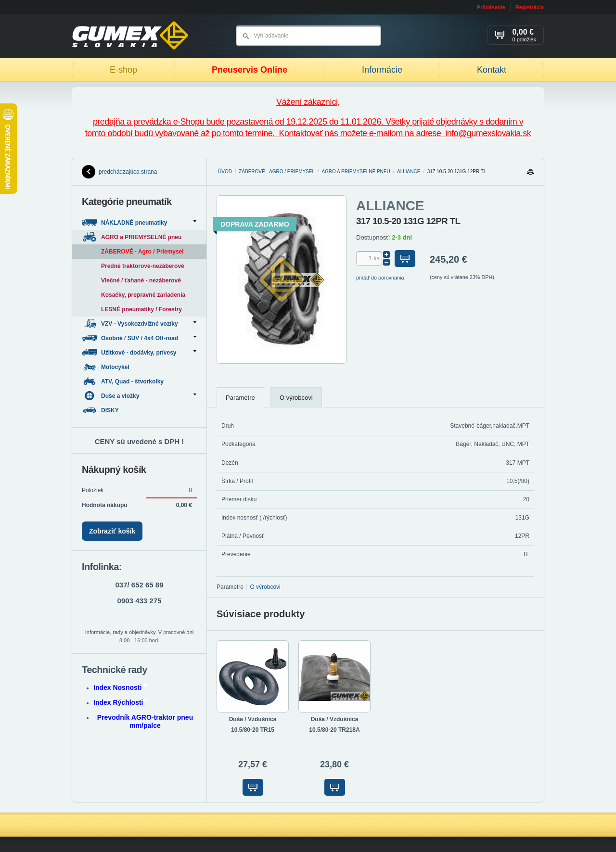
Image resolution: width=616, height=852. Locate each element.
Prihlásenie (491, 7)
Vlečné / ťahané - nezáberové (141, 280)
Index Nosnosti (120, 687)
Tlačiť (530, 174)
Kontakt (492, 70)
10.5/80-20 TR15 (253, 730)
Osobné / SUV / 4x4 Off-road (139, 338)
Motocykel (106, 367)
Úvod (225, 172)
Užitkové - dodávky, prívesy (139, 352)
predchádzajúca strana (119, 172)
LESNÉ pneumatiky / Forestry (141, 309)
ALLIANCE (409, 172)
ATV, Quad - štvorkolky (123, 381)
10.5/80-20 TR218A (334, 730)
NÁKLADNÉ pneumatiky (139, 223)
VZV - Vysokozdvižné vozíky (139, 324)
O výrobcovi (296, 398)
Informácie (382, 70)
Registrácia (530, 7)
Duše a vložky (139, 396)
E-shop (123, 70)
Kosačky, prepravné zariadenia (143, 295)
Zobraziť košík (112, 531)
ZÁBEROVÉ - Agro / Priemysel (277, 172)
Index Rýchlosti (121, 702)
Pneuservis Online (250, 70)
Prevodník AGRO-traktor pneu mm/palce (145, 721)
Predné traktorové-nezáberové (143, 266)
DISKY (101, 410)
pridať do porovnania (380, 278)
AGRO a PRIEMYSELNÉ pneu (356, 172)
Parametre (240, 398)
